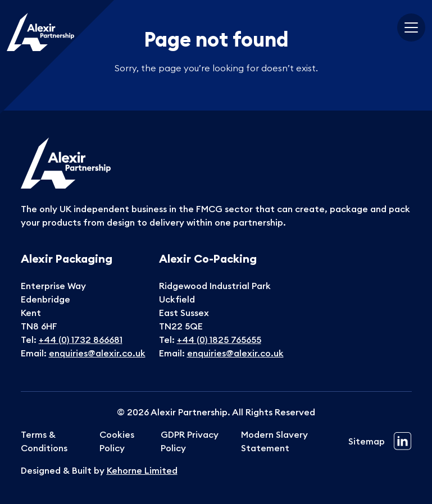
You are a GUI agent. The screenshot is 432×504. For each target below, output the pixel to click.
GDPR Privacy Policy (190, 441)
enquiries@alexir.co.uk (97, 353)
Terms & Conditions (44, 441)
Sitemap (367, 441)
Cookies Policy (117, 441)
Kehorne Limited (142, 470)
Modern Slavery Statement (274, 441)
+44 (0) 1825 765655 (219, 340)
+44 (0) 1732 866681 (81, 340)
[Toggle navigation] (411, 28)
